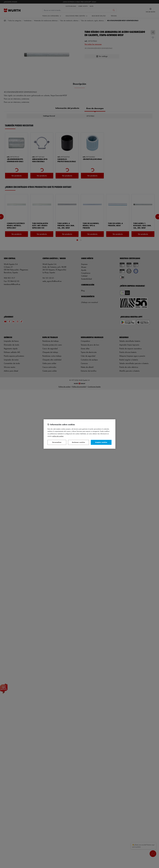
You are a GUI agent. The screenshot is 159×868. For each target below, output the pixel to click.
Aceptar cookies (101, 442)
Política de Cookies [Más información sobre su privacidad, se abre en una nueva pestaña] (58, 436)
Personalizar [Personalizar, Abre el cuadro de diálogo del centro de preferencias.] (57, 442)
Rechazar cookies (78, 442)
